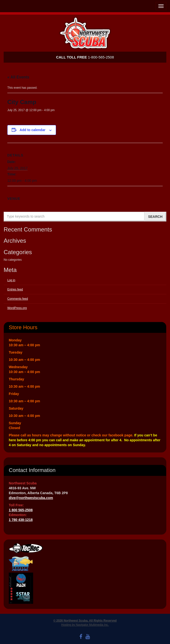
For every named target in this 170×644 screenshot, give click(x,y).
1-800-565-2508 (85, 57)
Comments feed (18, 299)
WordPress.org (17, 308)
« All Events (18, 77)
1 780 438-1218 (21, 520)
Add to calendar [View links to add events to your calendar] (33, 130)
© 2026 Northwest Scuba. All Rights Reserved (85, 621)
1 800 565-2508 (21, 510)
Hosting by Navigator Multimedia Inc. (85, 625)
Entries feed (15, 289)
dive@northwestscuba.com (31, 498)
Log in (11, 280)
